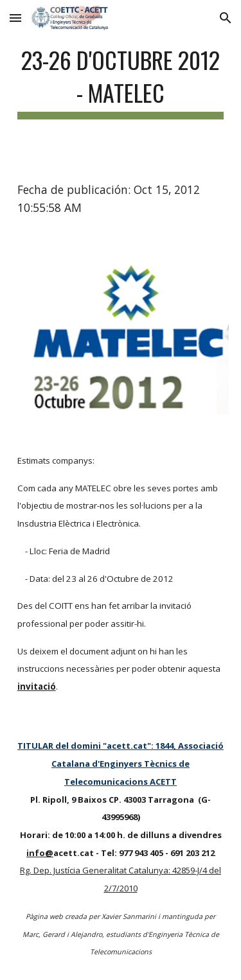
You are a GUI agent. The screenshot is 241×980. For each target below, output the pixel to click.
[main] (121, 80)
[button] (15, 18)
